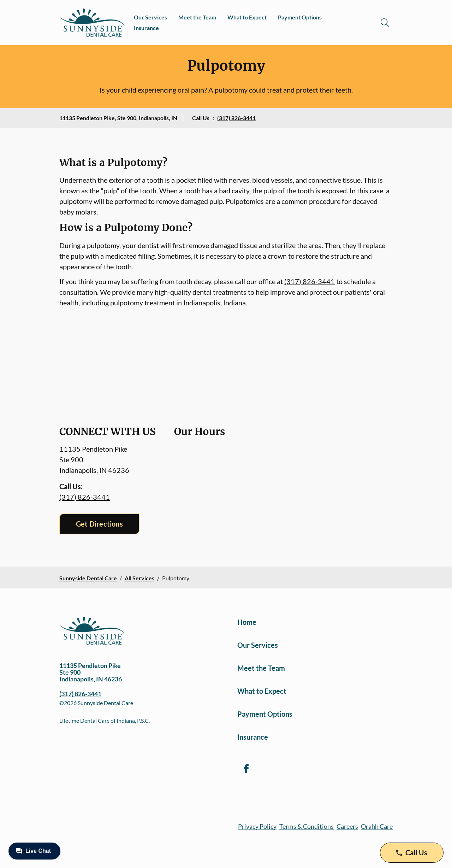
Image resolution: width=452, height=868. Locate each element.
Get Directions (99, 524)
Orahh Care (377, 826)
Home (247, 622)
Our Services (150, 17)
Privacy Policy (257, 826)
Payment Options (300, 17)
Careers (347, 826)
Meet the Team (197, 17)
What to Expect (247, 17)
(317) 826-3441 (236, 118)
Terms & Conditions (307, 826)
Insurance (146, 28)
